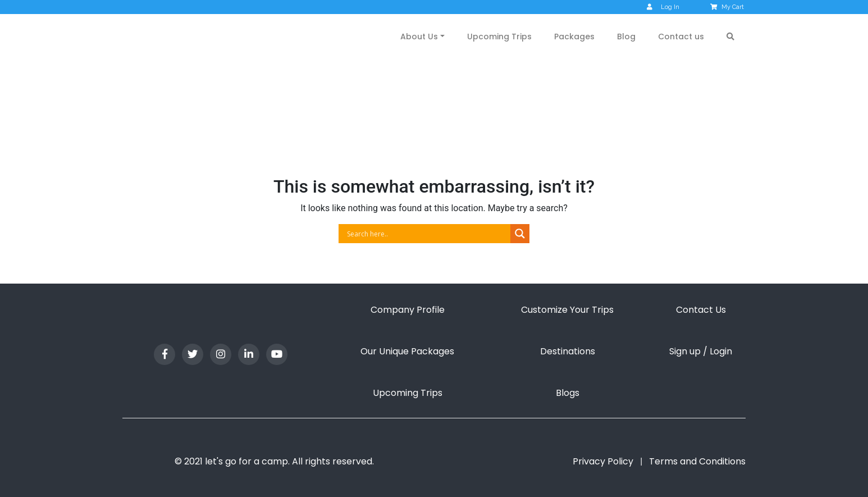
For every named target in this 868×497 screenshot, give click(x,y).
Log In (663, 7)
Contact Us (701, 310)
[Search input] (427, 234)
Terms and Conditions (697, 461)
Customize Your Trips (567, 310)
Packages (574, 37)
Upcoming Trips (499, 37)
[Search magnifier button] (520, 234)
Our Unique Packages (407, 351)
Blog (626, 37)
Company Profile (408, 310)
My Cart (728, 7)
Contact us (681, 37)
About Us (419, 37)
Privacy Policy (603, 461)
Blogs (568, 393)
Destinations (568, 351)
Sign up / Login (701, 351)
